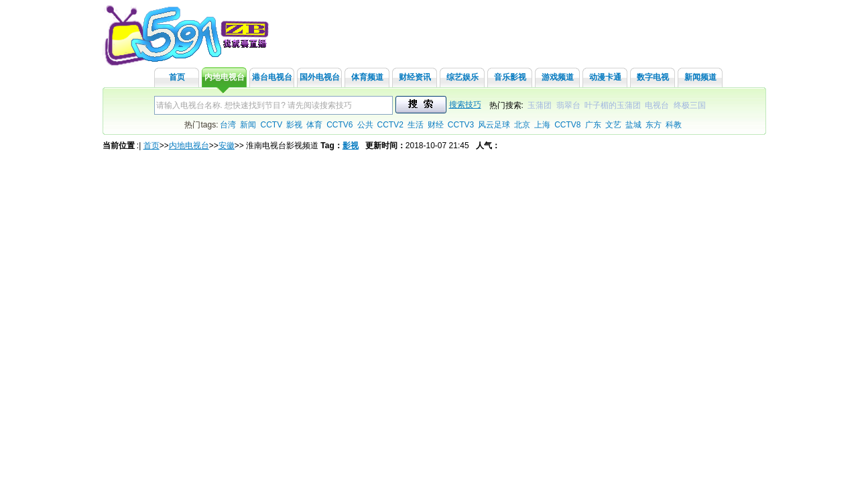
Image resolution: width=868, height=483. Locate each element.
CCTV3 (461, 125)
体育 (314, 125)
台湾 (228, 125)
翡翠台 (568, 105)
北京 (522, 125)
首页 (177, 77)
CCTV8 (567, 125)
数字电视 (653, 77)
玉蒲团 (540, 105)
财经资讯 (415, 77)
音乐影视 (510, 77)
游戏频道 (558, 77)
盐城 (633, 125)
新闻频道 (700, 77)
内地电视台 (225, 77)
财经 (436, 125)
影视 (294, 125)
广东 (593, 125)
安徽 (227, 146)
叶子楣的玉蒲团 (613, 105)
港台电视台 (272, 77)
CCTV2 (390, 125)
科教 (674, 125)
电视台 (657, 105)
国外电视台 (320, 77)
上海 (542, 125)
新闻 (248, 125)
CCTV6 (339, 125)
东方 (654, 125)
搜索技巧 (465, 105)
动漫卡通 (605, 77)
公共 (365, 125)
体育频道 (367, 77)
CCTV (271, 125)
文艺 (613, 125)
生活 (416, 125)
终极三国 (690, 105)
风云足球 (494, 125)
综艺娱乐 (462, 77)
